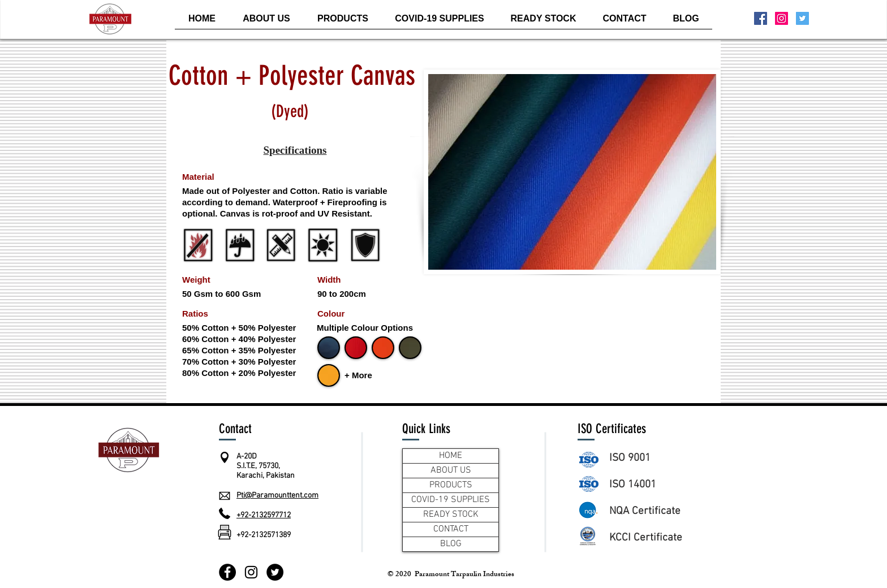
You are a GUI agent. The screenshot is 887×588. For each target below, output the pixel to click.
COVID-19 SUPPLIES (451, 500)
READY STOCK (451, 514)
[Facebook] (227, 572)
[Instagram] (251, 572)
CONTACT (451, 529)
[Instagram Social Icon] (781, 18)
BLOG (451, 544)
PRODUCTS (451, 485)
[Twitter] (275, 572)
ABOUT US (451, 470)
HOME (451, 456)
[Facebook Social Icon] (761, 18)
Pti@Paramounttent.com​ (277, 496)
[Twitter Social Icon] (802, 18)
